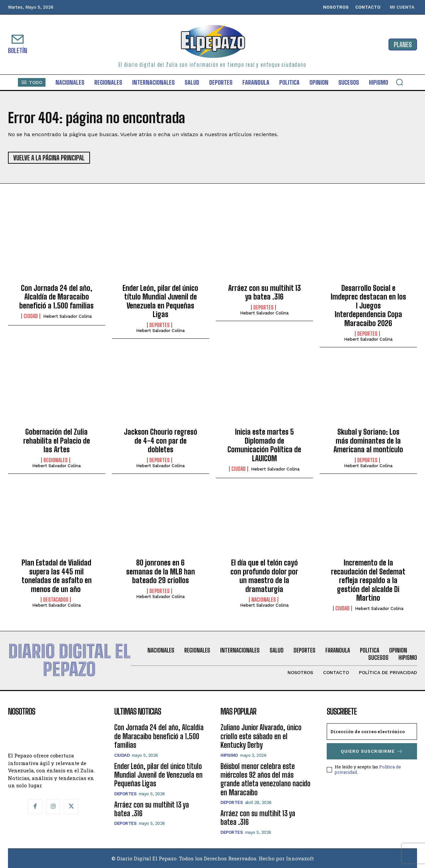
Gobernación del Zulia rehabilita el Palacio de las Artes (57, 441)
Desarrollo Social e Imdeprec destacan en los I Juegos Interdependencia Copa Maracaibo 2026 (368, 306)
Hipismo (229, 755)
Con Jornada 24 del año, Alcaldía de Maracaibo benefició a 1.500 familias (56, 297)
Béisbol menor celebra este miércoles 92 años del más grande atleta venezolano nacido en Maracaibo (265, 779)
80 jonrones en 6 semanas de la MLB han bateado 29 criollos (161, 571)
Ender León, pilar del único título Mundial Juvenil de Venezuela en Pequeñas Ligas (160, 301)
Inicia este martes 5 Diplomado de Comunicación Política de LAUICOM (264, 445)
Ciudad (31, 316)
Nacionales (264, 600)
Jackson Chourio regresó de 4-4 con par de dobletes (161, 441)
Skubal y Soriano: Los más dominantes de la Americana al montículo (368, 441)
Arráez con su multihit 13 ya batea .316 (264, 292)
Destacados (56, 600)
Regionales (56, 460)
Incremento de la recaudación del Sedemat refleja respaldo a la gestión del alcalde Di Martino (368, 580)
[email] (372, 732)
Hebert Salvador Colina (67, 316)
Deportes (160, 325)
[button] (399, 82)
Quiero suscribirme (372, 751)
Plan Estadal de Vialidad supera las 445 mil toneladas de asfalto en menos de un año (57, 576)
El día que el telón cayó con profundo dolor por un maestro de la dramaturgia (264, 576)
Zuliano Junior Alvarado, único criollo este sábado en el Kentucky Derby (261, 736)
